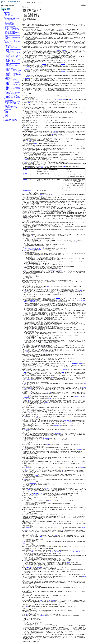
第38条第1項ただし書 (42, 250)
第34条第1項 (33, 483)
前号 (26, 60)
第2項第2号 (40, 166)
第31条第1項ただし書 (30, 250)
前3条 (28, 614)
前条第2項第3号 (44, 195)
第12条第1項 (26, 169)
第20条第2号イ (78, 396)
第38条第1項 (41, 248)
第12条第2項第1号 (27, 175)
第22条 (50, 399)
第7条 (71, 492)
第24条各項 (32, 330)
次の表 (64, 166)
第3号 (81, 363)
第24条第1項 (48, 392)
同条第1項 (29, 380)
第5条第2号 (75, 363)
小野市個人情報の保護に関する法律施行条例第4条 (66, 552)
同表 (29, 167)
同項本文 (70, 422)
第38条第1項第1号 (27, 179)
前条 (52, 377)
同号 (27, 352)
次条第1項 (28, 248)
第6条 (49, 492)
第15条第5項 (52, 600)
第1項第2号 (28, 69)
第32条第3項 (81, 468)
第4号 (46, 166)
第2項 (42, 493)
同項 (63, 372)
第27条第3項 (29, 567)
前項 (29, 102)
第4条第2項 (28, 492)
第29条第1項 (46, 438)
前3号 (27, 160)
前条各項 (28, 468)
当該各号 (63, 64)
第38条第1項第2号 (27, 190)
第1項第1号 (28, 67)
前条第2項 (55, 132)
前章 (83, 576)
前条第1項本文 (66, 421)
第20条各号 (37, 143)
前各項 (25, 219)
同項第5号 (53, 270)
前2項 (25, 229)
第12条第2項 (26, 173)
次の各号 (61, 30)
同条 (85, 383)
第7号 (61, 270)
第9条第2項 (43, 600)
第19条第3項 (66, 369)
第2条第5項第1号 (51, 603)
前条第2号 (40, 348)
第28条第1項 (27, 429)
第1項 (25, 270)
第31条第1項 (34, 248)
